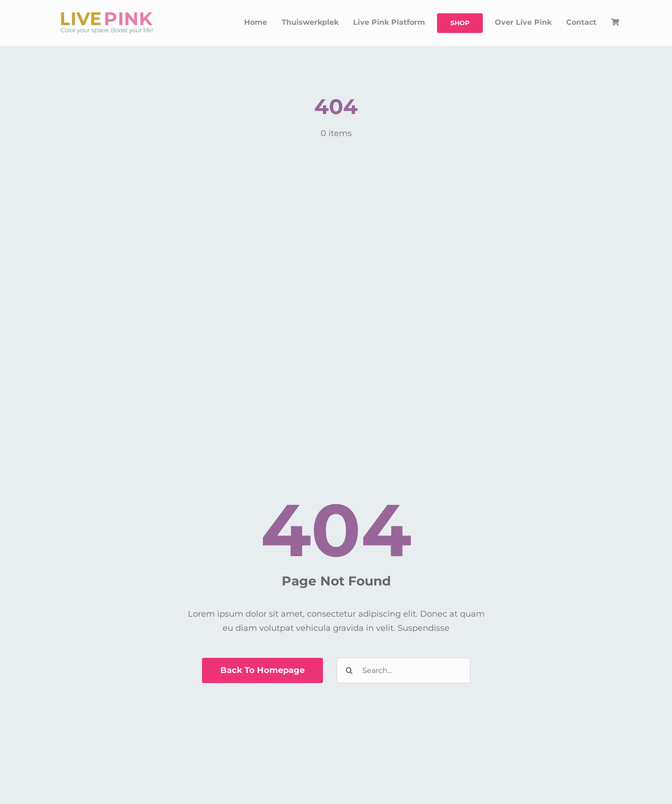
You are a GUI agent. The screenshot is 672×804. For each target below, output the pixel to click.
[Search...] (404, 670)
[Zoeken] (349, 670)
